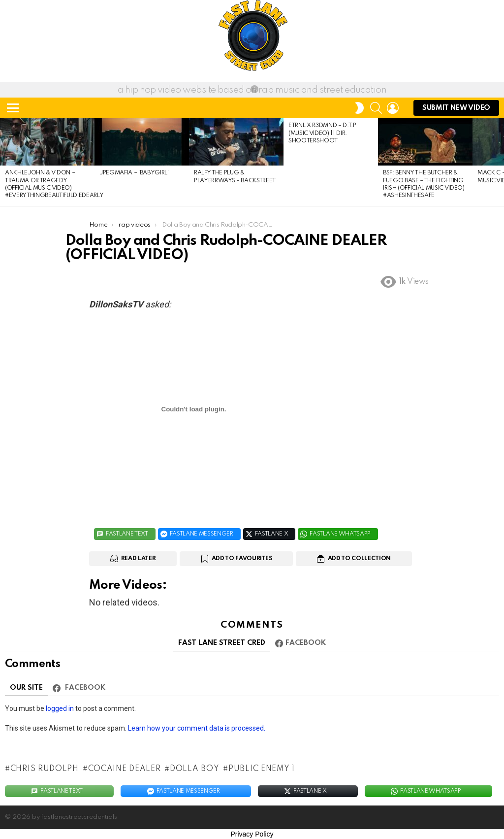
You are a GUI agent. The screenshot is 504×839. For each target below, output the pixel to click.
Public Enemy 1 (262, 769)
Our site (26, 688)
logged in (60, 708)
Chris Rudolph (45, 769)
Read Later (139, 559)
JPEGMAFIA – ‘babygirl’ (134, 173)
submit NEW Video (456, 110)
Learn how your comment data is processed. (197, 728)
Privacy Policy (252, 834)
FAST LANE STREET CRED (222, 643)
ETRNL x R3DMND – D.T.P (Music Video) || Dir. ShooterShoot (322, 133)
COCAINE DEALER (125, 769)
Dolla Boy (194, 769)
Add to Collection (359, 559)
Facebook (306, 643)
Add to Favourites (242, 559)
